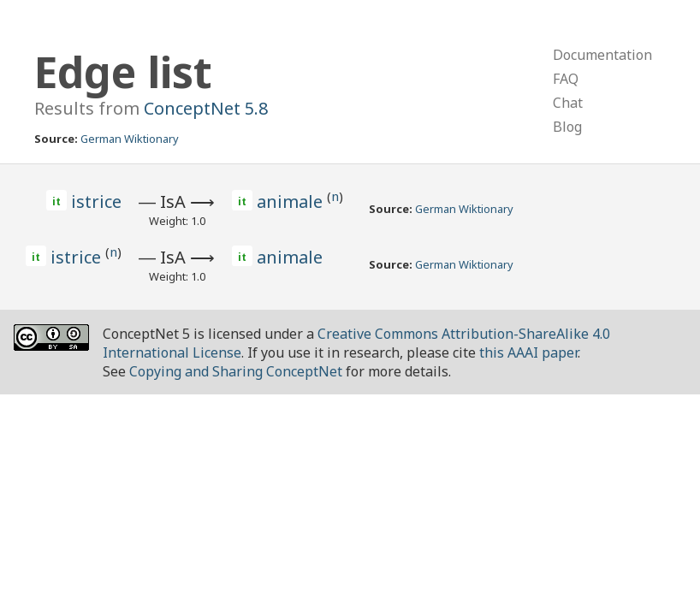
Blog (567, 127)
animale (292, 201)
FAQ (566, 79)
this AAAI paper (528, 352)
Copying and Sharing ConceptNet (236, 371)
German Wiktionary (130, 139)
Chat (568, 103)
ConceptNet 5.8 (206, 108)
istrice (96, 201)
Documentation (602, 55)
